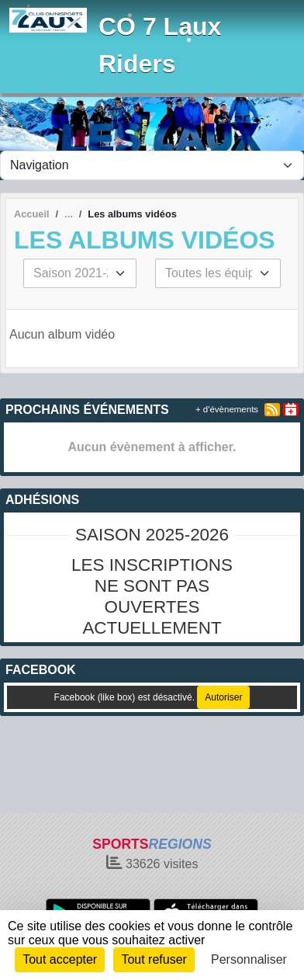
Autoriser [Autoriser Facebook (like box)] (223, 697)
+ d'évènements (227, 409)
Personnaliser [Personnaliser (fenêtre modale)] (249, 959)
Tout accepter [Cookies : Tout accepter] (60, 959)
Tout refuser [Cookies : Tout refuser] (154, 959)
